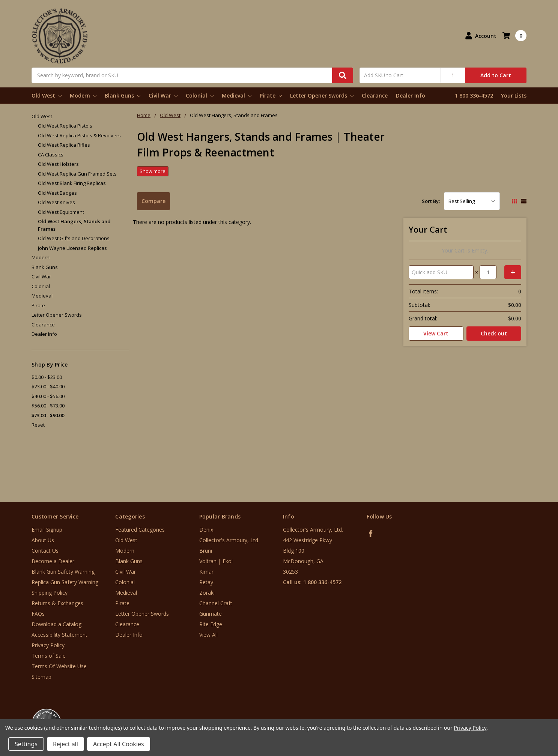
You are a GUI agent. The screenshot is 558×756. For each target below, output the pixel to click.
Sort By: (431, 201)
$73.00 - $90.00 (48, 415)
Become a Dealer (53, 561)
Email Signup (47, 530)
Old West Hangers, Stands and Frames (74, 225)
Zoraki (207, 593)
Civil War (163, 95)
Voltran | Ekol (216, 561)
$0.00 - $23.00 (47, 377)
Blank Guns (123, 95)
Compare (153, 201)
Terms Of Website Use (59, 666)
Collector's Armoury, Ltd (229, 540)
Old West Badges (57, 193)
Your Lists (514, 95)
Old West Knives (56, 202)
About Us (43, 540)
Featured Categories (140, 530)
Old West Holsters (58, 164)
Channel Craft (216, 603)
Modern (83, 95)
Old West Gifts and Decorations (74, 238)
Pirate (271, 95)
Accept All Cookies (119, 744)
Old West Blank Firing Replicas (72, 183)
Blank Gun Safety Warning (63, 572)
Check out (494, 333)
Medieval (237, 95)
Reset (38, 425)
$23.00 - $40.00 (48, 386)
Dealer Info (411, 95)
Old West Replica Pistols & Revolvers (79, 135)
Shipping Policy (50, 593)
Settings (26, 744)
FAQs (38, 614)
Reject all (65, 744)
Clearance (375, 95)
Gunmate (211, 614)
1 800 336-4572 (474, 95)
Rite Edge (211, 624)
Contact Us (45, 551)
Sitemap (41, 677)
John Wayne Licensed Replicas (72, 248)
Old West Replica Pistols (65, 126)
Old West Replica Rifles (64, 145)
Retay (206, 582)
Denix (206, 530)
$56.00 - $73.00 (48, 406)
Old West (47, 95)
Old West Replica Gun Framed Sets (77, 174)
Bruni (206, 551)
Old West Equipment (61, 212)
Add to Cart (496, 75)
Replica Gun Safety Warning (65, 582)
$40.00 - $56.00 (48, 396)
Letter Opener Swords (322, 95)
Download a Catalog (56, 624)
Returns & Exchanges (57, 603)
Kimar (206, 572)
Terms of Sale (49, 656)
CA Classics (51, 155)
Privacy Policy (48, 645)
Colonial (200, 95)
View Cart (436, 333)
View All (208, 635)
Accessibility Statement (59, 635)
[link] (527, 711)
